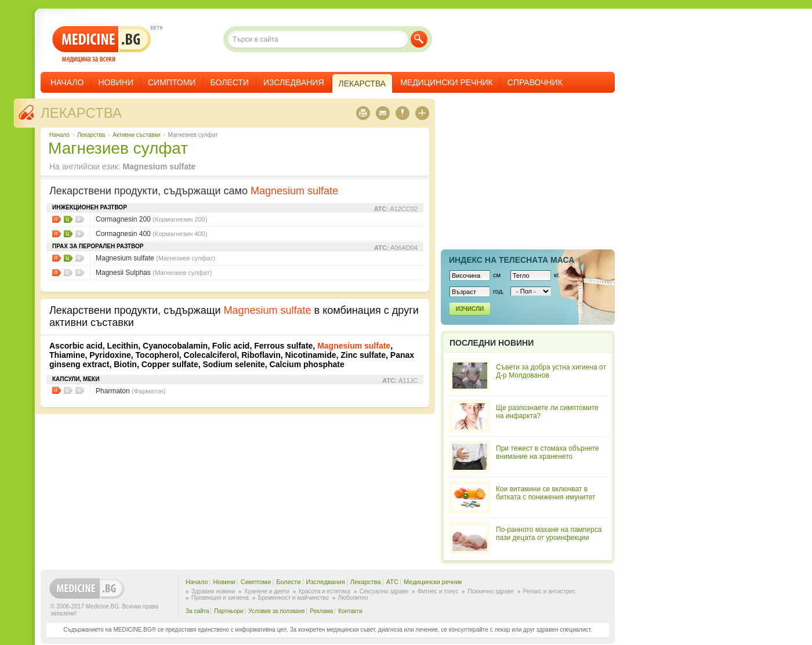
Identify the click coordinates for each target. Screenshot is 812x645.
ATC (392, 582)
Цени (68, 219)
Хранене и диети (267, 591)
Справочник (535, 82)
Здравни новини (213, 591)
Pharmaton (131, 391)
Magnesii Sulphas (154, 273)
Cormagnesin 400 (151, 234)
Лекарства (81, 113)
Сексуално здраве (384, 591)
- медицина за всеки (102, 44)
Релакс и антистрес (549, 591)
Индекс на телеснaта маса (512, 260)
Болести (229, 82)
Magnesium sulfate (155, 258)
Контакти (350, 611)
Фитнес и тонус (438, 591)
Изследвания (294, 82)
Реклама (321, 611)
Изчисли (470, 309)
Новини (116, 82)
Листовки (57, 219)
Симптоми (172, 82)
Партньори (229, 611)
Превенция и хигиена (220, 598)
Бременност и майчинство (293, 598)
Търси (419, 39)
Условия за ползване (276, 611)
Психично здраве (491, 591)
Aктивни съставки (136, 135)
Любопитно (353, 598)
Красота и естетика (325, 591)
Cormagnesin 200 (151, 219)
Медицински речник (447, 82)
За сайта (197, 611)
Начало (67, 82)
